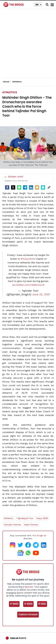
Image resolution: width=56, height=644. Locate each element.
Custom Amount (28, 614)
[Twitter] (13, 187)
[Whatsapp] (19, 187)
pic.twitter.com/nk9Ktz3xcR (28, 285)
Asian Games (31, 525)
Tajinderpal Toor (25, 518)
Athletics (10, 92)
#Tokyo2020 (28, 259)
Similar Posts (18, 638)
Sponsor (29, 587)
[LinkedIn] (31, 187)
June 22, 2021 (41, 294)
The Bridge (38, 535)
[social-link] (49, 187)
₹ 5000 (14, 604)
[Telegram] (25, 187)
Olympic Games (12, 525)
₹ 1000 (42, 604)
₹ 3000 (28, 604)
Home (7, 82)
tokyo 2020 (42, 518)
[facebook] (7, 187)
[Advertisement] (28, 46)
